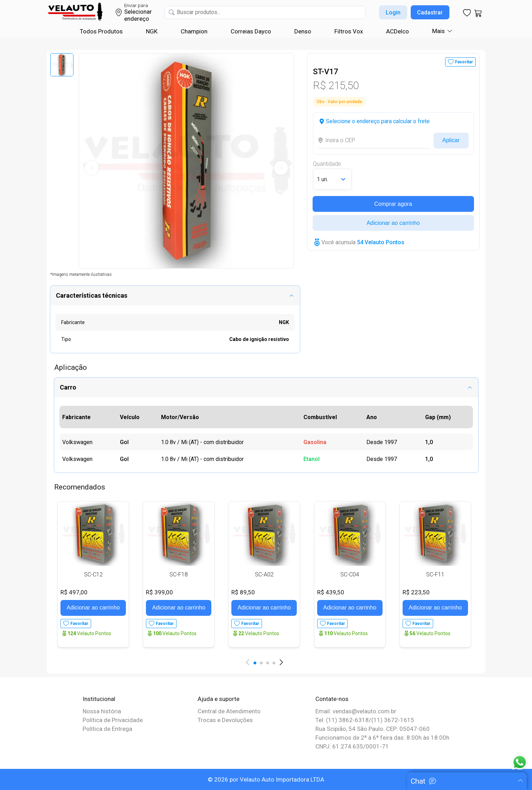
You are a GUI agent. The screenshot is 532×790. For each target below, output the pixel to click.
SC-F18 (179, 574)
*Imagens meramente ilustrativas (81, 274)
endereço (137, 19)
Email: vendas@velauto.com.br (356, 711)
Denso (303, 31)
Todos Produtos (101, 31)
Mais (438, 31)
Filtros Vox (349, 31)
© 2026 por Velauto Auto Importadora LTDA (266, 779)
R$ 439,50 (331, 592)
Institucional (99, 699)
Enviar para (136, 5)
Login (393, 12)
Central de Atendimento (229, 711)
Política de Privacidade (113, 720)
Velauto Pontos (89, 633)
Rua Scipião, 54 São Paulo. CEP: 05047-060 (373, 729)
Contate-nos (332, 699)
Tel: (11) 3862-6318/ (343, 720)
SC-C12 (93, 574)
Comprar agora (393, 204)
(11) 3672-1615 (393, 720)
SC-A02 (264, 574)
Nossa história (102, 711)
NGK (152, 31)
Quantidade (327, 164)
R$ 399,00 (159, 592)
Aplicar (451, 140)
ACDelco (398, 31)
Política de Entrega (107, 729)
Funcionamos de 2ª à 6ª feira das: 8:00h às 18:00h (382, 738)
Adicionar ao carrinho (393, 223)
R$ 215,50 (336, 85)
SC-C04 (350, 574)
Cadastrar (430, 12)
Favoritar (464, 62)
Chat (418, 781)
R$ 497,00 (74, 592)
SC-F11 (435, 574)
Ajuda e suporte (219, 699)
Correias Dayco (251, 31)
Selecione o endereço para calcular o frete (378, 121)
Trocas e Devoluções (225, 720)
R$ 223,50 (416, 592)
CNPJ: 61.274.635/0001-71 (352, 746)
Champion (194, 31)
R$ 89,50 (243, 592)
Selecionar (138, 12)
